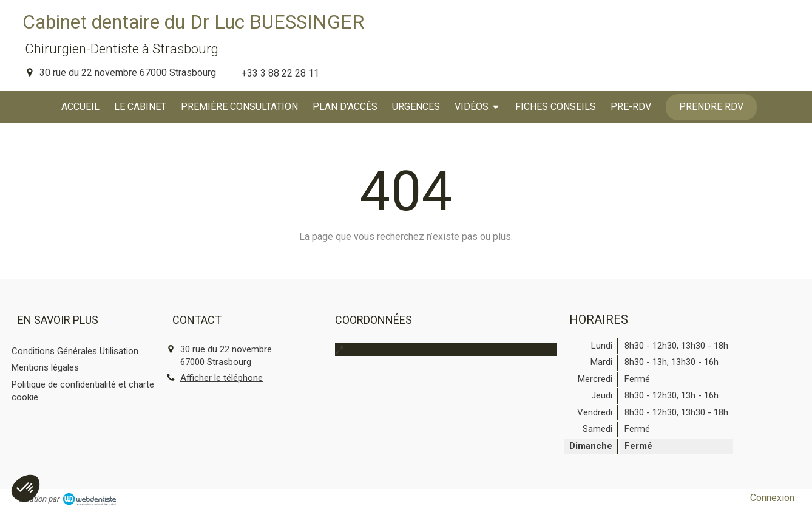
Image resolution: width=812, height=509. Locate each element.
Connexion (772, 498)
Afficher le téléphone (222, 378)
